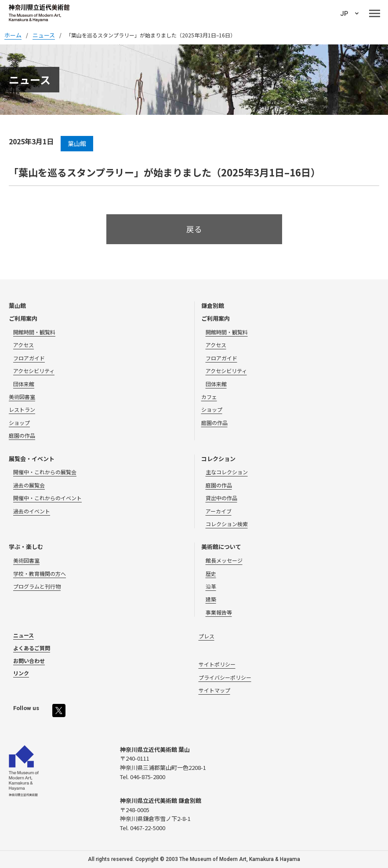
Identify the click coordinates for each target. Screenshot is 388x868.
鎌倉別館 (213, 306)
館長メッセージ (224, 560)
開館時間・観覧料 (34, 332)
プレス (207, 636)
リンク (21, 673)
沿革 (211, 586)
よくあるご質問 (32, 648)
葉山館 (17, 306)
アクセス (24, 345)
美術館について (221, 547)
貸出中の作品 (221, 498)
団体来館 (24, 384)
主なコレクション (227, 472)
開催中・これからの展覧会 (45, 472)
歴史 (211, 573)
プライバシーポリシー (225, 677)
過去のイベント (32, 511)
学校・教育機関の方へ (40, 573)
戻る (194, 229)
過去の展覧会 (29, 485)
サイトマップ (214, 690)
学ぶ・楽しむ (26, 547)
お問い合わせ (29, 661)
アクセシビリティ (34, 371)
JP (344, 14)
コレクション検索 (227, 524)
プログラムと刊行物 (37, 586)
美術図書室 (22, 397)
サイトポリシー (217, 664)
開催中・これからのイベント (47, 498)
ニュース (24, 635)
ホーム (13, 35)
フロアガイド (29, 358)
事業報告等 (219, 612)
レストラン (22, 409)
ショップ (19, 423)
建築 (211, 599)
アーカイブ (219, 511)
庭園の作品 (22, 435)
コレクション (218, 459)
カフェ (209, 397)
